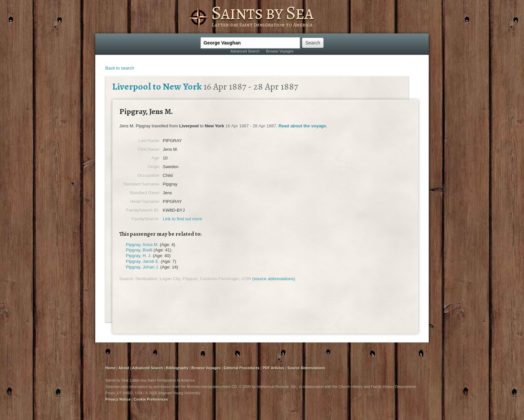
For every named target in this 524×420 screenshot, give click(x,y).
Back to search (120, 68)
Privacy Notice (118, 399)
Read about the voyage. (303, 126)
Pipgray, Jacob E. (143, 261)
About (124, 368)
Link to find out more (182, 219)
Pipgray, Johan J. (143, 267)
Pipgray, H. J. (139, 256)
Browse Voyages (280, 51)
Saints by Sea (262, 13)
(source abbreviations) (274, 279)
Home (110, 368)
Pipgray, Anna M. (142, 245)
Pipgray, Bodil (139, 250)
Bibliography (177, 368)
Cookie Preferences (151, 399)
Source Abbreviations (306, 368)
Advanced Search (245, 51)
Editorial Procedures (242, 368)
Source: (127, 279)
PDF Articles (274, 368)
